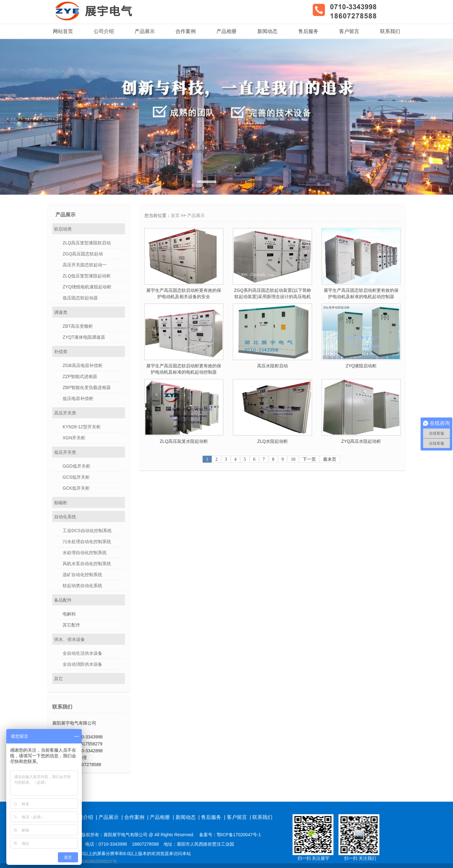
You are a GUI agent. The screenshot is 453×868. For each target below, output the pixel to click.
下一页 (309, 459)
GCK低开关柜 (76, 488)
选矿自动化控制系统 (82, 575)
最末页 (330, 459)
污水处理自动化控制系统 (87, 542)
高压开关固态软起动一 (85, 265)
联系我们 (390, 31)
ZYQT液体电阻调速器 (84, 337)
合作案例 (186, 31)
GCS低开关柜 (76, 477)
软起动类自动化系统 (82, 586)
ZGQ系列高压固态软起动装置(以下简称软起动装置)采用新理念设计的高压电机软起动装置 (273, 297)
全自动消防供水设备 (82, 664)
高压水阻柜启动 (272, 366)
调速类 (61, 312)
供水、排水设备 (70, 639)
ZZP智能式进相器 (80, 376)
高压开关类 (65, 413)
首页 (175, 215)
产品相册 (226, 31)
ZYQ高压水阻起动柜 (361, 441)
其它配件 (71, 625)
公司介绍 (104, 31)
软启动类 (63, 229)
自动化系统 (65, 517)
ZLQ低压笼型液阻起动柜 (87, 276)
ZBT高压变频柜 (78, 326)
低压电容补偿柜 (78, 398)
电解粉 (69, 614)
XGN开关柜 (74, 438)
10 (293, 459)
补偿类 (61, 352)
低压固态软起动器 (80, 298)
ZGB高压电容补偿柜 (83, 365)
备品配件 (63, 600)
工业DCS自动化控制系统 (87, 531)
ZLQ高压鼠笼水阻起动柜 (184, 441)
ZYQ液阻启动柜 (361, 366)
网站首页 (63, 31)
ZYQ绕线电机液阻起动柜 (87, 287)
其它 (59, 679)
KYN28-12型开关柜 (82, 427)
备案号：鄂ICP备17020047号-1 (230, 835)
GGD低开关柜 (76, 466)
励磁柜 (61, 503)
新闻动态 (267, 31)
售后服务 (308, 31)
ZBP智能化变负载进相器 (87, 387)
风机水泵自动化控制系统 (87, 564)
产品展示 (145, 31)
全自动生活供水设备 (82, 653)
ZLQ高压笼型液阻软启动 (87, 243)
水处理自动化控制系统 (85, 553)
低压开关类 (65, 452)
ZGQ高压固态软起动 (83, 254)
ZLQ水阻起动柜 (273, 441)
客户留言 (349, 31)
